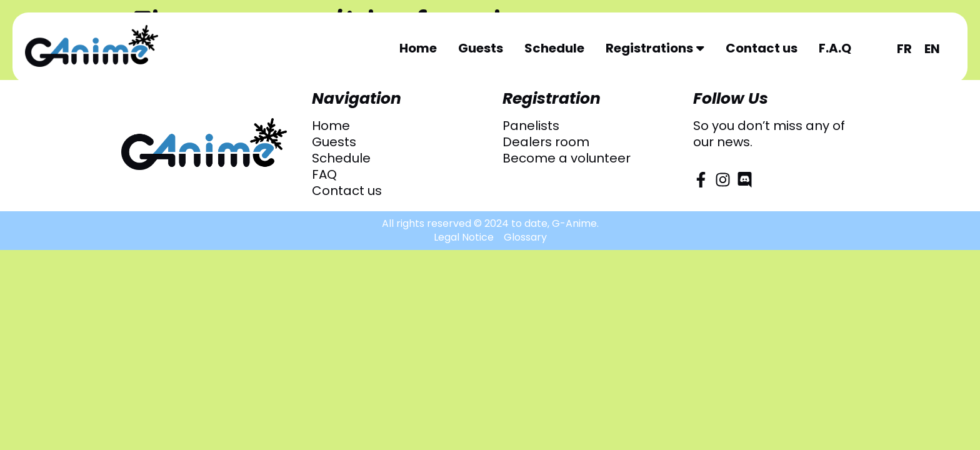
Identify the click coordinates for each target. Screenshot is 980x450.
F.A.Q (835, 48)
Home (418, 48)
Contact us (762, 48)
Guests (481, 48)
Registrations (655, 48)
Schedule (554, 48)
